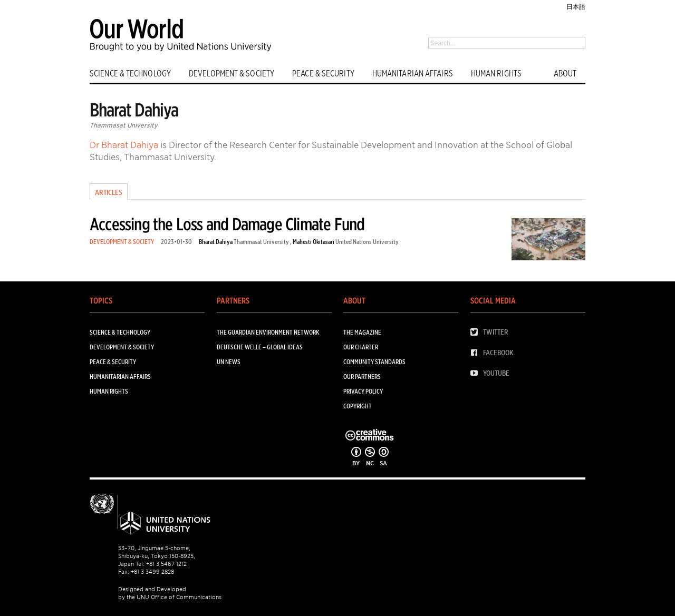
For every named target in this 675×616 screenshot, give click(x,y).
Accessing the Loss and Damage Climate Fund (227, 224)
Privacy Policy (363, 391)
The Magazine (362, 332)
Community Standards (374, 362)
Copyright (358, 406)
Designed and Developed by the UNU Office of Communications (170, 593)
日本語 (576, 7)
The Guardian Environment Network (268, 332)
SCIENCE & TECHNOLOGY (130, 74)
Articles (109, 192)
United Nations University (367, 242)
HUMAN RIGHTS (496, 74)
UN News (229, 362)
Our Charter (361, 347)
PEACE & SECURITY (323, 74)
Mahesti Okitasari (314, 242)
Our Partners (362, 377)
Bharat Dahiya (216, 242)
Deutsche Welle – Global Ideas (260, 347)
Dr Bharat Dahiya (124, 145)
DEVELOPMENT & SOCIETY (232, 74)
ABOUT (565, 74)
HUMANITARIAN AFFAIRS (413, 74)
